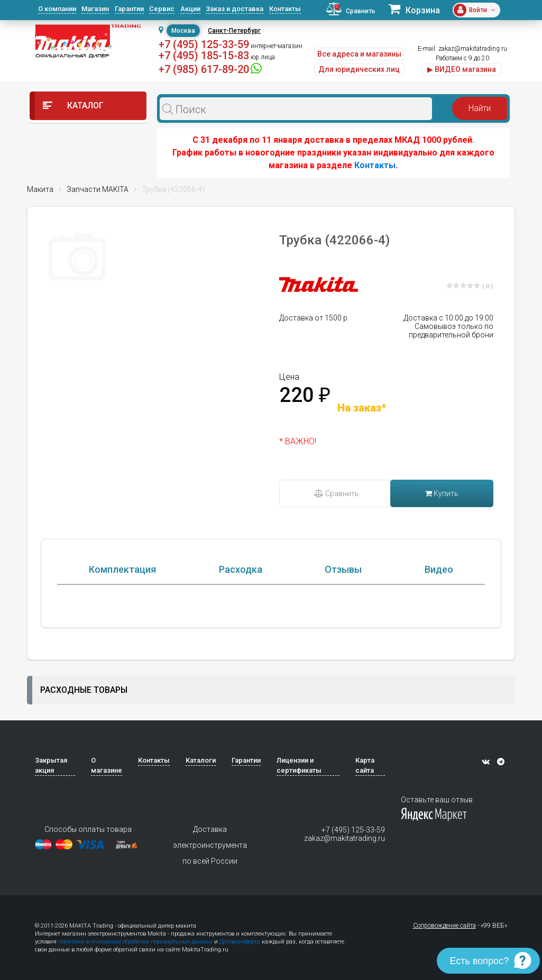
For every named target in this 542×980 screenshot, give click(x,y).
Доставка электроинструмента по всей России (210, 892)
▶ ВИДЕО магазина (462, 69)
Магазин (95, 9)
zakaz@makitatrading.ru (473, 49)
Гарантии (129, 9)
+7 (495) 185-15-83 (204, 56)
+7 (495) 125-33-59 (204, 44)
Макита (40, 189)
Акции (190, 9)
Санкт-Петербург (234, 31)
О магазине (107, 812)
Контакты (285, 9)
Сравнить (337, 493)
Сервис (162, 9)
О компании (57, 9)
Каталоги (201, 807)
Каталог (73, 106)
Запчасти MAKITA (98, 189)
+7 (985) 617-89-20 (204, 69)
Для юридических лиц (359, 69)
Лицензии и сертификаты (299, 812)
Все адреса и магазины (359, 54)
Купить (442, 493)
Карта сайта (365, 812)
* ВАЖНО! (298, 441)
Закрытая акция (51, 812)
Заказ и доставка (235, 9)
